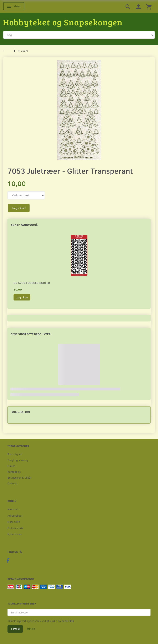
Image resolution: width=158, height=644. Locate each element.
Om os (11, 466)
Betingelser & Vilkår (19, 477)
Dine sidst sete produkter (31, 334)
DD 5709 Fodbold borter (32, 283)
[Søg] (153, 35)
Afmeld (31, 629)
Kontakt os (14, 472)
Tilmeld (15, 629)
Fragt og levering (18, 460)
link (71, 621)
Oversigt (12, 483)
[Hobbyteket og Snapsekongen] (63, 22)
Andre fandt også (24, 225)
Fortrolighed (15, 454)
